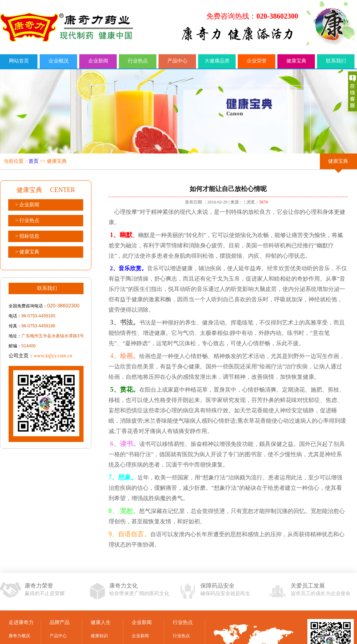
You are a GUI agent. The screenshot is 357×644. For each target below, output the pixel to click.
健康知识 (99, 636)
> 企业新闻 (27, 205)
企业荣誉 (257, 61)
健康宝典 (296, 61)
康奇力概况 (19, 636)
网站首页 (19, 61)
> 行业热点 (27, 220)
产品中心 (177, 61)
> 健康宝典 (27, 252)
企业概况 (59, 61)
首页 (34, 161)
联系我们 (336, 61)
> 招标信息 (27, 236)
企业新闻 (98, 61)
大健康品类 (217, 61)
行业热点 (138, 61)
